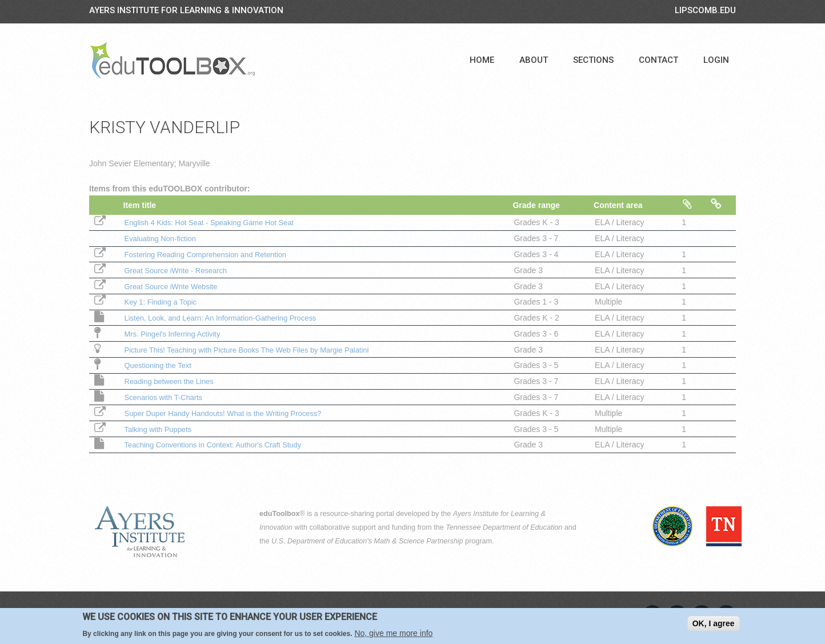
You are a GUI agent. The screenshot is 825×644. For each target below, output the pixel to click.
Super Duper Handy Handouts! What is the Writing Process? (230, 413)
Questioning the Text (159, 365)
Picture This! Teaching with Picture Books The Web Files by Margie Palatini (256, 350)
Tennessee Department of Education (504, 527)
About (534, 60)
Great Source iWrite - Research (179, 270)
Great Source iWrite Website (173, 286)
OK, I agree (714, 624)
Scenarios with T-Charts (165, 397)
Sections (593, 60)
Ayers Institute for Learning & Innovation (186, 10)
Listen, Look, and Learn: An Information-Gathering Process (227, 318)
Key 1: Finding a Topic (162, 302)
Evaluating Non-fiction (162, 238)
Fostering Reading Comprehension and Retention (211, 254)
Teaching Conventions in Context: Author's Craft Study (219, 445)
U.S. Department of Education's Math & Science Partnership (367, 541)
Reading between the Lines (171, 381)
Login (716, 60)
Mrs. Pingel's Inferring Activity (175, 334)
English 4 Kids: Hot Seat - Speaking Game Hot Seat (215, 222)
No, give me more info (393, 634)
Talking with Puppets (159, 429)
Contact (658, 60)
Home (482, 60)
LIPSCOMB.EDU (705, 10)
